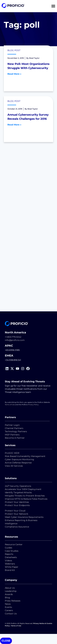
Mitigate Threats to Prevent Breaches (25, 496)
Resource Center (14, 544)
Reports (9, 554)
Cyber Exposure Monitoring (19, 459)
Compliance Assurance (17, 527)
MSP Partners (12, 435)
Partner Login (12, 425)
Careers (9, 610)
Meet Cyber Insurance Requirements (24, 517)
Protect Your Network (16, 514)
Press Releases (13, 601)
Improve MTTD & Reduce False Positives (26, 499)
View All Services (14, 466)
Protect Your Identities (17, 502)
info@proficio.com (15, 340)
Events (8, 607)
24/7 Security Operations (18, 486)
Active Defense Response (18, 463)
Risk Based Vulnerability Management (25, 456)
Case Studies (12, 551)
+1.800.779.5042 (13, 337)
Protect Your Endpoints (17, 505)
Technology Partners (16, 431)
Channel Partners (14, 428)
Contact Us (11, 614)
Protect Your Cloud (15, 511)
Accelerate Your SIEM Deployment (23, 489)
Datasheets (11, 557)
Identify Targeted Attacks (18, 492)
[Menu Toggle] (53, 6)
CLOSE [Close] (6, 641)
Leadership (11, 591)
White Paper (12, 567)
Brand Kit (10, 570)
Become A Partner (15, 438)
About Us (10, 588)
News (8, 604)
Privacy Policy (33, 405)
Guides (9, 548)
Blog (7, 598)
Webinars (10, 564)
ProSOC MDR (12, 453)
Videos (8, 560)
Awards (9, 594)
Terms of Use (10, 405)
